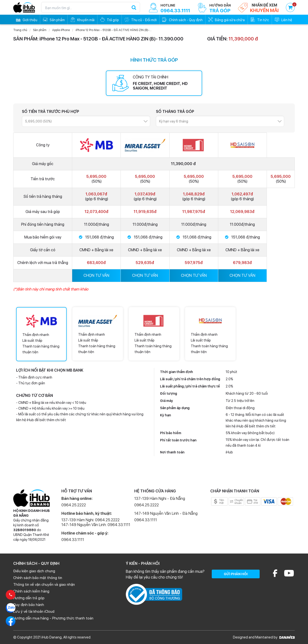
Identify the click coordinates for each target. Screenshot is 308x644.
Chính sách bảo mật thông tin (38, 578)
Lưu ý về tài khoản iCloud (34, 612)
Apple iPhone (61, 30)
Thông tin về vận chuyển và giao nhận (44, 585)
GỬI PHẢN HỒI (236, 574)
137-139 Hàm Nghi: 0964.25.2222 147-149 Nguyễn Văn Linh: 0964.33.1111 (96, 522)
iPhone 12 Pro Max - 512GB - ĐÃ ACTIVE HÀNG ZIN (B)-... (114, 30)
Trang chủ (20, 30)
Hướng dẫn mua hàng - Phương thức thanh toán (53, 618)
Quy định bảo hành (29, 605)
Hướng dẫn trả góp (29, 598)
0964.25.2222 (74, 505)
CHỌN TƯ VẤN (96, 275)
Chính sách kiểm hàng (31, 591)
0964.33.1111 (73, 540)
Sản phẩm (40, 30)
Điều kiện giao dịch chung (34, 571)
